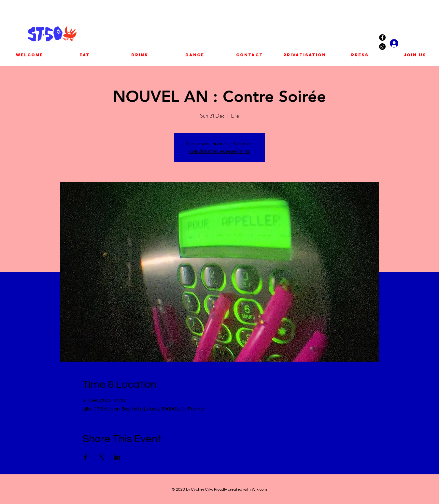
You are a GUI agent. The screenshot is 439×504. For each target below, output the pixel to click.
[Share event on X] (101, 457)
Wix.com (259, 490)
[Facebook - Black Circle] (382, 37)
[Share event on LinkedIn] (117, 457)
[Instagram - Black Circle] (382, 47)
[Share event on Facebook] (85, 457)
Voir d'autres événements (219, 151)
